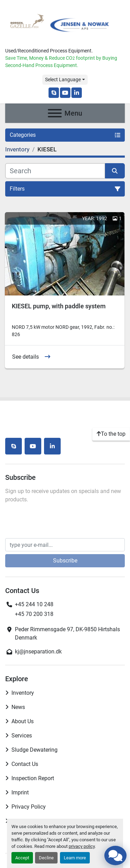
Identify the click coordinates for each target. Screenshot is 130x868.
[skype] (54, 93)
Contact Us (25, 764)
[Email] (65, 545)
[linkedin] (77, 93)
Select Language (63, 80)
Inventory (23, 693)
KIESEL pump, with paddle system (59, 306)
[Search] (55, 171)
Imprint (20, 792)
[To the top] (111, 434)
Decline (46, 858)
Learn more (75, 858)
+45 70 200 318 (34, 614)
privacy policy (82, 846)
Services (22, 736)
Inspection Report (33, 778)
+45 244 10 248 (34, 604)
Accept (22, 858)
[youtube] (65, 93)
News (18, 707)
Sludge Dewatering (34, 750)
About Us (23, 721)
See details (25, 357)
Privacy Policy (29, 807)
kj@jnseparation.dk (38, 652)
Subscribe (65, 561)
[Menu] (55, 113)
